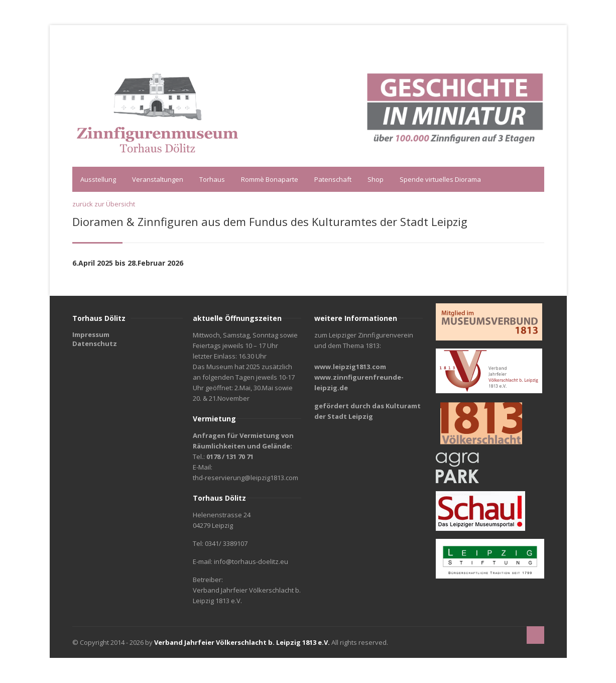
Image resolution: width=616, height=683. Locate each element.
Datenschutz (95, 344)
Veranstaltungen (158, 179)
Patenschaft (333, 179)
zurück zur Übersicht (104, 204)
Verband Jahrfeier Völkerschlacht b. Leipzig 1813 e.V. (242, 642)
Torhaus (212, 179)
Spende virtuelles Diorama (440, 179)
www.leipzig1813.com (350, 367)
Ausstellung (98, 179)
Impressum (91, 334)
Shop (376, 179)
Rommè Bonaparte (270, 179)
